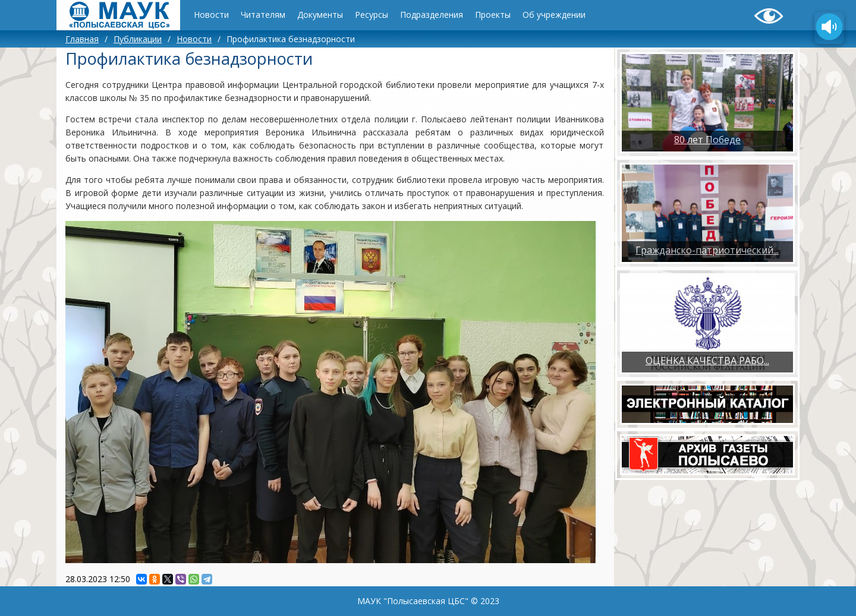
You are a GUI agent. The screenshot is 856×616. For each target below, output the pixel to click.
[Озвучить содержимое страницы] (829, 28)
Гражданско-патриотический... (707, 250)
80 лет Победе (707, 140)
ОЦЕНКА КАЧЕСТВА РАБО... (707, 361)
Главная (82, 39)
